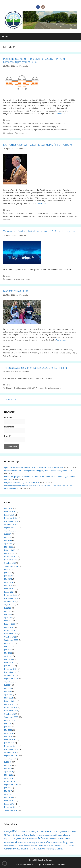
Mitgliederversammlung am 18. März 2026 (22, 482)
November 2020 (11, 711)
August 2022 (9, 643)
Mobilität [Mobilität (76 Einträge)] (22, 838)
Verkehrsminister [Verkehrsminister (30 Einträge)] (30, 845)
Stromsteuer (8, 133)
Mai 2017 (8, 791)
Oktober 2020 (10, 714)
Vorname (8, 418)
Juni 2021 (8, 688)
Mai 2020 (8, 730)
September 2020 (11, 717)
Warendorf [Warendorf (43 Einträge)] (9, 849)
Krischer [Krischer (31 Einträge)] (67, 835)
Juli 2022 (8, 646)
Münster (26, 353)
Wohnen (7, 220)
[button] (5, 863)
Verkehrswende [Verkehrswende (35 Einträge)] (63, 845)
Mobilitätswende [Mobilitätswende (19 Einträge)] (32, 839)
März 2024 (9, 585)
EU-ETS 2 (47, 213)
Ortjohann (46, 353)
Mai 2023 (8, 614)
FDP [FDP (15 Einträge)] (23, 835)
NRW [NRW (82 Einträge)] (68, 838)
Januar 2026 (9, 515)
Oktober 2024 (10, 563)
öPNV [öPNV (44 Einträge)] (61, 849)
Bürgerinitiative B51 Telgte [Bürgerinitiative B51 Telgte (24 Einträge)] (67, 832)
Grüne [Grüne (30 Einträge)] (27, 835)
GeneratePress (60, 865)
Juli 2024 (8, 573)
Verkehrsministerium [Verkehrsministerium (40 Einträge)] (47, 845)
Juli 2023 (8, 608)
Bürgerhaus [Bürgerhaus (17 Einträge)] (37, 832)
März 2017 (9, 797)
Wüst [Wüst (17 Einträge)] (56, 849)
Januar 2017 (9, 804)
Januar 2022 (9, 666)
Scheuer (17, 216)
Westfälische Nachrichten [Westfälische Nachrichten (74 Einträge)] (28, 849)
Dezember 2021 (11, 669)
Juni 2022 (8, 650)
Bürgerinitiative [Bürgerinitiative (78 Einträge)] (49, 831)
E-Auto (8, 123)
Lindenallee (68, 350)
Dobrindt (23, 213)
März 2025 (9, 547)
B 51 (7, 350)
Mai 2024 (8, 579)
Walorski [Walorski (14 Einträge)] (72, 846)
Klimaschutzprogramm (32, 130)
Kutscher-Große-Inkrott (52, 350)
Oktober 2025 (10, 524)
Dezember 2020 (11, 707)
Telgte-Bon (8, 356)
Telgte (74, 353)
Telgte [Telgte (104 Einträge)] (66, 842)
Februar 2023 (10, 624)
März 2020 (9, 736)
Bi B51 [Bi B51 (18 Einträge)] (31, 832)
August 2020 (9, 720)
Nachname (9, 427)
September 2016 (11, 810)
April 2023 (8, 618)
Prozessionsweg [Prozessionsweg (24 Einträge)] (29, 842)
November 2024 (11, 560)
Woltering (17, 356)
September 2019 (11, 756)
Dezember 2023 (11, 595)
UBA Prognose (38, 388)
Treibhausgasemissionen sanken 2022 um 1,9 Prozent (35, 368)
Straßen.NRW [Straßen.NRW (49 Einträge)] (49, 842)
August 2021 (9, 682)
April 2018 (8, 778)
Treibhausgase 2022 (22, 388)
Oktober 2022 (10, 637)
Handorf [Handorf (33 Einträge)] (33, 835)
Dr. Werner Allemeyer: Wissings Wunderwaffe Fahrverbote (37, 145)
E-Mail (8, 436)
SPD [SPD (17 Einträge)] (37, 843)
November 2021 (11, 672)
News (8, 120)
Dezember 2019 (11, 746)
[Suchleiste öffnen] (78, 36)
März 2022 (9, 659)
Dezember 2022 (11, 630)
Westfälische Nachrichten (55, 216)
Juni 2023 (8, 611)
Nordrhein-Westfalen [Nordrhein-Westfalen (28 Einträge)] (57, 839)
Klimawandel (28, 350)
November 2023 (11, 598)
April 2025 (8, 544)
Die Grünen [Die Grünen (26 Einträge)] (17, 835)
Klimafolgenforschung (12, 130)
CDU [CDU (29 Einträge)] (6, 835)
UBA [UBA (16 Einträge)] (72, 843)
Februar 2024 (10, 589)
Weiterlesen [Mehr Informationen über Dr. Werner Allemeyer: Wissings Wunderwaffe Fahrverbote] (43, 203)
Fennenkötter (16, 350)
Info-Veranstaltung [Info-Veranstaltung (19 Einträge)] (49, 835)
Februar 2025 (10, 550)
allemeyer (10, 213)
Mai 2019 (8, 768)
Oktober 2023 (10, 601)
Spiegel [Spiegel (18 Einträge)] (41, 843)
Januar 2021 (9, 704)
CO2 (17, 213)
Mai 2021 (8, 691)
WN (75, 216)
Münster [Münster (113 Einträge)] (43, 838)
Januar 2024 (9, 592)
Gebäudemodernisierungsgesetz (47, 126)
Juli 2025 (8, 534)
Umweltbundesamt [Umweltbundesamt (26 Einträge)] (11, 845)
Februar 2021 (10, 701)
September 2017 (11, 785)
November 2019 (11, 749)
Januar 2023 (9, 627)
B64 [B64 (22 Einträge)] (19, 832)
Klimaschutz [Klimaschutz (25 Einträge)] (60, 835)
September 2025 (11, 528)
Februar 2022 (10, 663)
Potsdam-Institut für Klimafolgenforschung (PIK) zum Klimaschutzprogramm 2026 (34, 60)
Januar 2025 (9, 553)
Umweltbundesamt (53, 388)
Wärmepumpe (21, 133)
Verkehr (25, 216)
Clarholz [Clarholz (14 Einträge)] (10, 835)
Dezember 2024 (11, 557)
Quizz (68, 353)
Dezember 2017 (11, 781)
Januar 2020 (9, 743)
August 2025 (9, 531)
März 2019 (9, 775)
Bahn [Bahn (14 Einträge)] (27, 832)
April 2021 (8, 695)
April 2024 (8, 582)
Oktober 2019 (10, 752)
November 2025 (11, 521)
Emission (39, 123)
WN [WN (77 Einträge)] (44, 849)
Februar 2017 (10, 801)
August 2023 (9, 605)
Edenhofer (16, 123)
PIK (52, 130)
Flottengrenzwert (25, 126)
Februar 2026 (10, 512)
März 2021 (9, 698)
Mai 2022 (8, 653)
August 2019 (9, 759)
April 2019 (8, 772)
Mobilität (17, 353)
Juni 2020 (8, 727)
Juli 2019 (8, 762)
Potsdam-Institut (61, 130)
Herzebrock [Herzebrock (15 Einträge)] (40, 835)
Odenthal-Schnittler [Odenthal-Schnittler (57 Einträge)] (14, 842)
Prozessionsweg (58, 353)
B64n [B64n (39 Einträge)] (23, 832)
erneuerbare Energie (52, 123)
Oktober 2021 (10, 675)
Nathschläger (36, 353)
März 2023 (9, 621)
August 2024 (9, 569)
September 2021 (11, 679)
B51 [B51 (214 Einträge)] (15, 831)
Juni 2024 (8, 576)
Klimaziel (46, 130)
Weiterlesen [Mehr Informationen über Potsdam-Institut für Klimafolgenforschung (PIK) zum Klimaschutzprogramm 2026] (62, 113)
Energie (39, 213)
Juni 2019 (8, 765)
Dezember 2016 (11, 807)
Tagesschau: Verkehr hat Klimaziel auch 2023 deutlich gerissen (40, 231)
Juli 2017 (8, 788)
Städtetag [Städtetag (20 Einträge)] (59, 843)
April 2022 (8, 656)
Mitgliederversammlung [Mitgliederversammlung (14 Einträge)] (10, 839)
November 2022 (11, 634)
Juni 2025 (8, 537)
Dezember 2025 (11, 518)
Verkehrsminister (36, 216)
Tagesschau (19, 279)
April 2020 (8, 733)
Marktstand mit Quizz (16, 291)
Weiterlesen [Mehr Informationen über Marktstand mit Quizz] (61, 340)
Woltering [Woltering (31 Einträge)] (50, 849)
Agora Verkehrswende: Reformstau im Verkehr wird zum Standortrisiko (34, 467)
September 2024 (11, 566)
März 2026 (9, 508)
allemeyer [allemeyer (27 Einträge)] (8, 832)
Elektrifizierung (28, 123)
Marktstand (8, 353)
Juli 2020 (8, 723)
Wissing (70, 216)
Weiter (12, 399)
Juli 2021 (8, 685)
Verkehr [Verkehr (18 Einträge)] (21, 846)
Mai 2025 (8, 540)
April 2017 (8, 794)
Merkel (63, 213)
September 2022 (11, 640)
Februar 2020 (10, 740)
